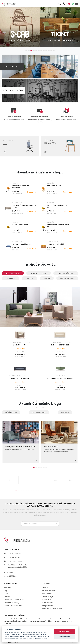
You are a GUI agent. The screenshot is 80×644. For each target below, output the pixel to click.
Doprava (7, 597)
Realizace (65, 412)
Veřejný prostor (67, 278)
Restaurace (11, 278)
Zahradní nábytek (48, 597)
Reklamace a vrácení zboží (14, 600)
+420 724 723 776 (12, 554)
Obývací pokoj (13, 273)
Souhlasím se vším (65, 631)
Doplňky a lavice (47, 600)
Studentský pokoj (39, 273)
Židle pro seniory (47, 606)
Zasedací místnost (66, 273)
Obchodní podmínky (12, 603)
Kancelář (30, 278)
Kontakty (7, 588)
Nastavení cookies (64, 637)
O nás (6, 594)
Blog (6, 591)
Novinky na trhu (39, 412)
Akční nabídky (11, 412)
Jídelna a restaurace (49, 591)
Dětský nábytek (47, 603)
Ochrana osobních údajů (13, 606)
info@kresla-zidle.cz (13, 561)
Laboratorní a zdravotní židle (52, 609)
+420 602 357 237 (12, 557)
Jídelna (47, 278)
